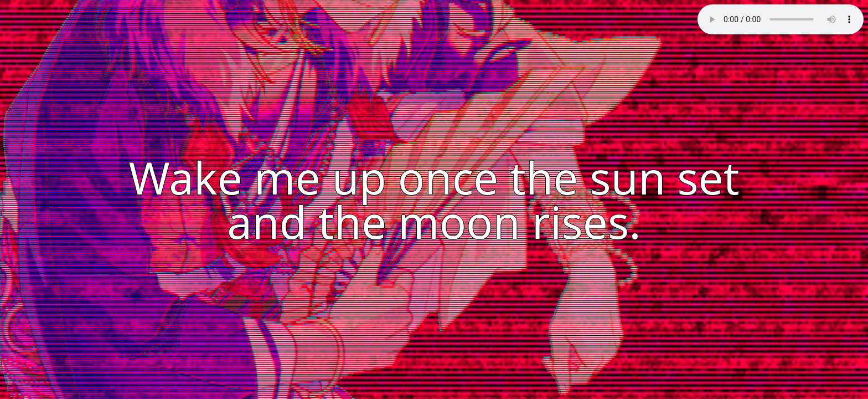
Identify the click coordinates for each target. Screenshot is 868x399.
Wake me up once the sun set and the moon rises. (434, 199)
